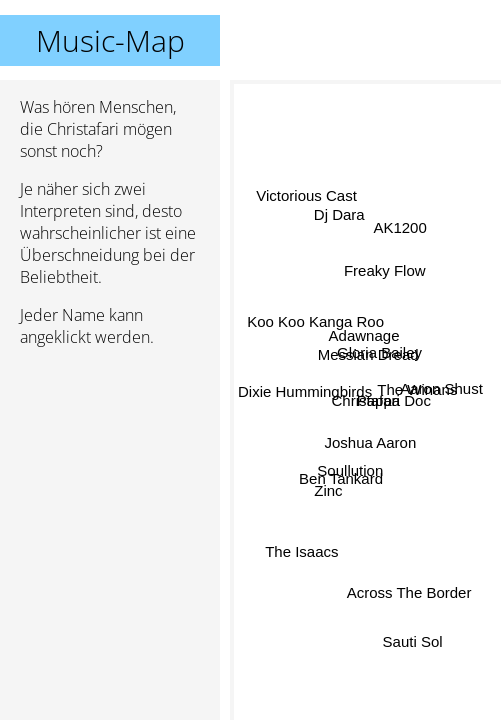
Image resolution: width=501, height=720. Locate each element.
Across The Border (409, 592)
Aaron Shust (441, 387)
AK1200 (401, 232)
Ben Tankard (341, 476)
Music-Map (110, 40)
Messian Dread (367, 354)
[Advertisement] (110, 469)
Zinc (330, 495)
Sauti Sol (412, 640)
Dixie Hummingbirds (305, 390)
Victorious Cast (307, 197)
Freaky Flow (386, 272)
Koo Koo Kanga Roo (316, 322)
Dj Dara (337, 220)
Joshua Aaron (371, 442)
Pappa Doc (393, 403)
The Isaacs (301, 550)
